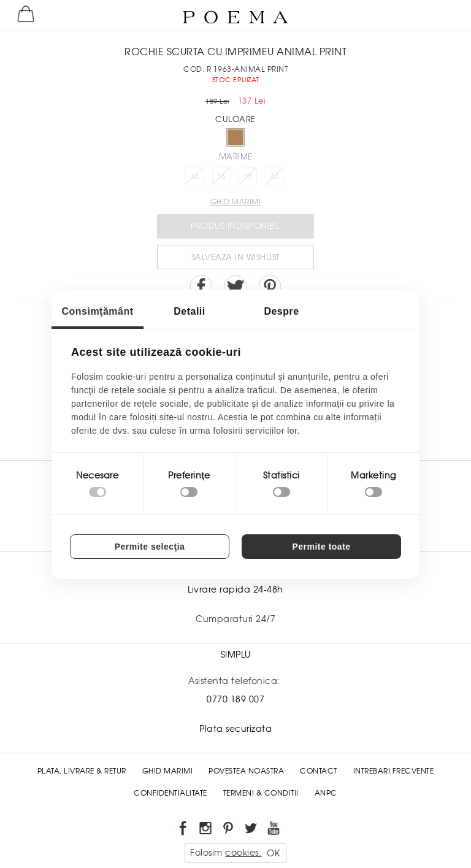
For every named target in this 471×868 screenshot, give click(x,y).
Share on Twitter (235, 286)
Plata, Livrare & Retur (82, 771)
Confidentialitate (170, 793)
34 (195, 177)
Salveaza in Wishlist (236, 257)
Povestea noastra (246, 771)
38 (248, 177)
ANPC (326, 793)
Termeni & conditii (261, 793)
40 (274, 177)
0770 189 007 (235, 699)
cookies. (243, 853)
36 (221, 177)
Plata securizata (235, 729)
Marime (236, 157)
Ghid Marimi (168, 771)
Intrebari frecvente (394, 771)
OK (273, 853)
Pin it (270, 286)
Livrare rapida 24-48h (235, 590)
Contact (319, 771)
